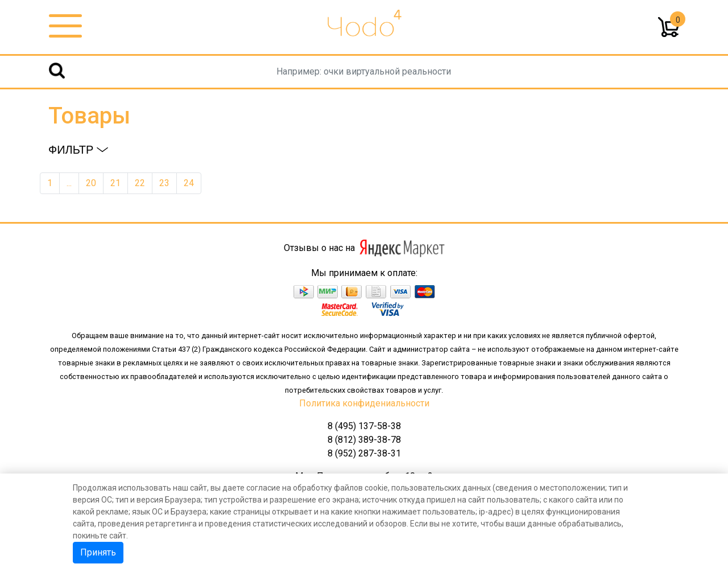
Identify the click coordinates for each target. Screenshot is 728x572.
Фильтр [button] (78, 150)
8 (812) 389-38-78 (364, 440)
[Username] (364, 72)
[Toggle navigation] (65, 26)
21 (115, 183)
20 (91, 183)
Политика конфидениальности (364, 403)
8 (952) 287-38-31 (364, 453)
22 (140, 183)
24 (189, 183)
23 (164, 183)
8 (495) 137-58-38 (364, 426)
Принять (98, 552)
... (69, 183)
